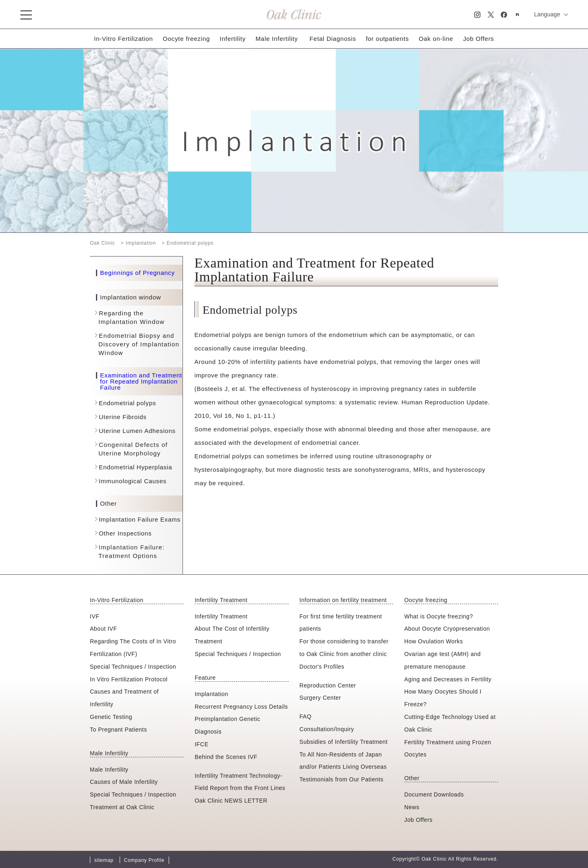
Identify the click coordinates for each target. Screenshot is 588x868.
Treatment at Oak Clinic (122, 807)
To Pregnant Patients (118, 730)
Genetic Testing (111, 717)
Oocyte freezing (187, 39)
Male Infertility (277, 39)
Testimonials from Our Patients (341, 779)
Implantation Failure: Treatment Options (131, 551)
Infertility (233, 39)
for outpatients (388, 39)
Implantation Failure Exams (140, 519)
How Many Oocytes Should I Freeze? (443, 698)
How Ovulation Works (434, 641)
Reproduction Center (328, 685)
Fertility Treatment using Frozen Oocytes (448, 749)
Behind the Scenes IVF (226, 757)
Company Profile (144, 860)
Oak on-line (436, 39)
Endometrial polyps (127, 403)
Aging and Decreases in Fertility (448, 679)
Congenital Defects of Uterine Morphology (133, 449)
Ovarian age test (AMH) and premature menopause (442, 660)
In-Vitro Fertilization (123, 39)
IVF (95, 616)
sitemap (104, 860)
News (412, 807)
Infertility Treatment (221, 616)
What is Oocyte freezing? (439, 616)
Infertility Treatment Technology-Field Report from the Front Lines (240, 782)
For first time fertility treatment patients (341, 623)
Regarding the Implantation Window (131, 317)
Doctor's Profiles (322, 667)
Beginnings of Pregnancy (137, 273)
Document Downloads (434, 794)
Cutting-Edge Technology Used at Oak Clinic (450, 723)
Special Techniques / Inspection (133, 667)
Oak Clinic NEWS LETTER (231, 801)
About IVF (104, 629)
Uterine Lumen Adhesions (137, 431)
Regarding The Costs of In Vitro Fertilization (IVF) (133, 648)
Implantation (212, 694)
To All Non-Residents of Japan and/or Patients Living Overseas (343, 761)
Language (547, 14)
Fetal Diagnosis (333, 39)
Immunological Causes (133, 481)
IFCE (202, 744)
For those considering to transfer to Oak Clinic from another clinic (344, 648)
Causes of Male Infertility (124, 782)
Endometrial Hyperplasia (136, 467)
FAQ (305, 716)
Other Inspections (125, 533)
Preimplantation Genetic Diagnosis (228, 725)
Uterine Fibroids (123, 417)
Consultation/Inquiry (327, 729)
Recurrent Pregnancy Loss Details (241, 707)
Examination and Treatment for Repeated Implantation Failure (141, 381)
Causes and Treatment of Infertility (124, 698)
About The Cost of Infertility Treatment (232, 635)
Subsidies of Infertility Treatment (343, 742)
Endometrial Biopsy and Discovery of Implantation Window (139, 344)
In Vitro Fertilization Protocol (129, 679)
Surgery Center (320, 698)
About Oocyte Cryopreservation (447, 629)
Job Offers (479, 39)
